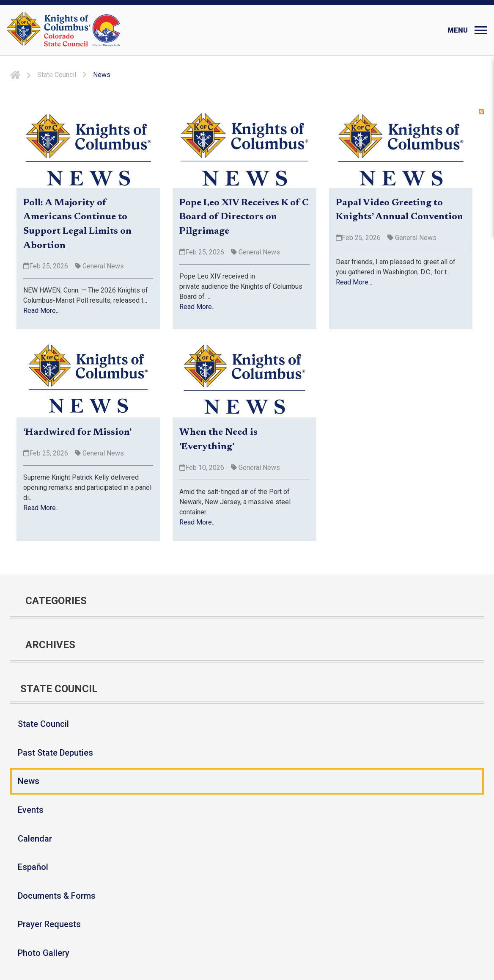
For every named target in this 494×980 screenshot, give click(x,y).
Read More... (41, 311)
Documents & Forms (57, 896)
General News (102, 266)
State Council (43, 724)
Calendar (35, 839)
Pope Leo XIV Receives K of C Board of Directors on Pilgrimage (244, 217)
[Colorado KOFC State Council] (82, 30)
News (29, 781)
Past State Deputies (55, 753)
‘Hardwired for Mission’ (77, 433)
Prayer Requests (49, 924)
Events (31, 810)
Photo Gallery (44, 953)
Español (33, 867)
